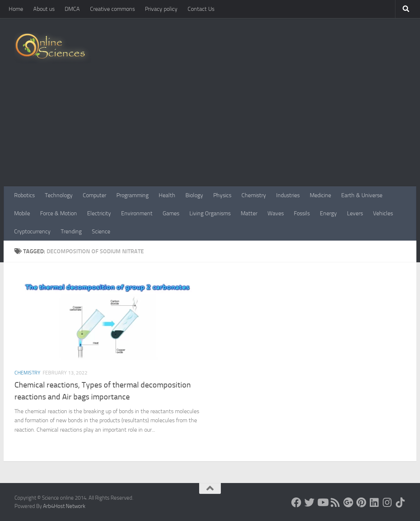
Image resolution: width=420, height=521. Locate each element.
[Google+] (348, 503)
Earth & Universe (362, 195)
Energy (328, 213)
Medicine (320, 195)
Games (171, 213)
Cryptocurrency (32, 231)
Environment (137, 213)
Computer (95, 195)
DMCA (72, 9)
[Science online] (296, 503)
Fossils (302, 213)
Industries (288, 195)
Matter (249, 213)
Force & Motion (59, 213)
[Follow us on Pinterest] (361, 503)
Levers (355, 213)
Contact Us (201, 9)
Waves (276, 213)
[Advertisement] (210, 132)
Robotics (24, 195)
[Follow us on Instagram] (387, 503)
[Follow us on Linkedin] (374, 503)
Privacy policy (161, 9)
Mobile (22, 213)
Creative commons (112, 9)
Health (167, 195)
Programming (132, 195)
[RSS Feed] (335, 503)
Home (16, 9)
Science (101, 231)
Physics (222, 195)
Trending (71, 231)
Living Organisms (210, 213)
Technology (59, 195)
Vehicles (383, 213)
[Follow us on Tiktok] (400, 503)
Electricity (99, 213)
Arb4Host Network (64, 506)
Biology (194, 195)
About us (44, 9)
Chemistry (254, 195)
